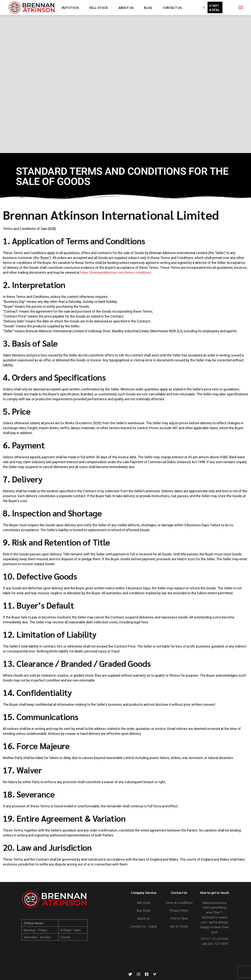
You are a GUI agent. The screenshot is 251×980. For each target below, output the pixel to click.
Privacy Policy (179, 910)
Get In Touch (179, 926)
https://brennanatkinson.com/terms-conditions (116, 272)
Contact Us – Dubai (143, 926)
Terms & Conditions (179, 903)
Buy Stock (143, 910)
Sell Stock (144, 903)
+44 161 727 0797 (215, 943)
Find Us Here (179, 918)
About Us (144, 918)
